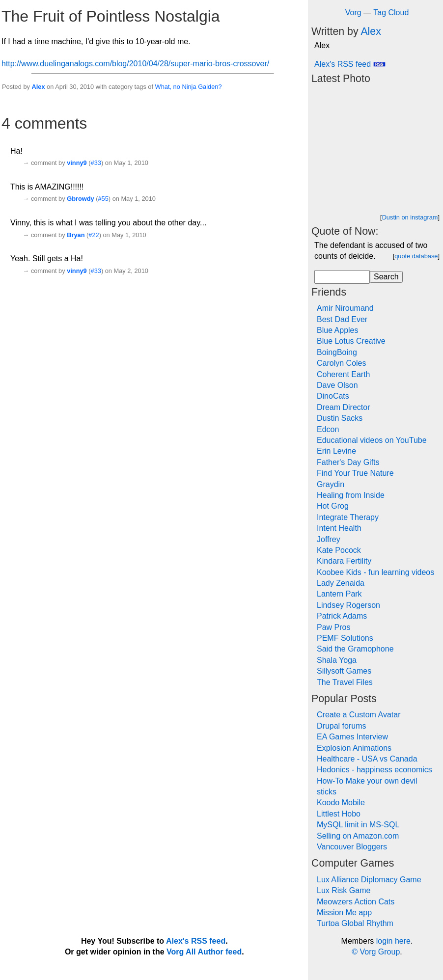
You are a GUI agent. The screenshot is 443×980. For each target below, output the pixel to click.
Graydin (331, 484)
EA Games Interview (352, 737)
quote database (416, 256)
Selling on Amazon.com (358, 836)
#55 (103, 199)
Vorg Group (380, 952)
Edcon (328, 429)
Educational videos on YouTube (372, 440)
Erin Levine (336, 451)
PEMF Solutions (345, 638)
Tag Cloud (391, 13)
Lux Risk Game (344, 890)
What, (163, 87)
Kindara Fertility (344, 561)
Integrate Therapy (348, 517)
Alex (38, 87)
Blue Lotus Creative (351, 341)
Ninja (189, 87)
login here (393, 941)
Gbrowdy (80, 199)
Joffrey (329, 539)
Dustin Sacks (340, 418)
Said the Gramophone (355, 649)
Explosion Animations (354, 748)
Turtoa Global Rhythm (355, 923)
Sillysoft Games (344, 671)
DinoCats (333, 396)
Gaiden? (210, 87)
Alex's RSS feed (350, 64)
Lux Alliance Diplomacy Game (369, 880)
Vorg (353, 13)
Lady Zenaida (341, 583)
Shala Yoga (337, 660)
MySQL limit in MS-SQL (358, 825)
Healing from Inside (351, 495)
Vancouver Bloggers (352, 847)
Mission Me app (344, 912)
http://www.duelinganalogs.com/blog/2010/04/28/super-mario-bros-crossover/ (135, 64)
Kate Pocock (339, 550)
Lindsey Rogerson (348, 605)
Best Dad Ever (342, 319)
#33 (96, 163)
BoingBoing (337, 352)
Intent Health (339, 528)
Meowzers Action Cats (356, 902)
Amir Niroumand (345, 308)
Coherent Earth (344, 374)
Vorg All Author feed (204, 952)
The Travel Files (345, 682)
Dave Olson (337, 385)
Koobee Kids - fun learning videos (375, 572)
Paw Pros (333, 627)
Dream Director (343, 407)
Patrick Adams (342, 616)
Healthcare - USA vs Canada (367, 759)
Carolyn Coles (341, 363)
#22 (94, 235)
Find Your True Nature (355, 473)
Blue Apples (338, 330)
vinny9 (77, 163)
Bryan (76, 235)
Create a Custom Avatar (359, 715)
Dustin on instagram (410, 217)
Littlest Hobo (339, 814)
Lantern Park (339, 594)
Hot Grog (333, 506)
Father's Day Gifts (348, 462)
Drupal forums (341, 726)
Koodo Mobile (341, 803)
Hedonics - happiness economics (374, 770)
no (177, 87)
